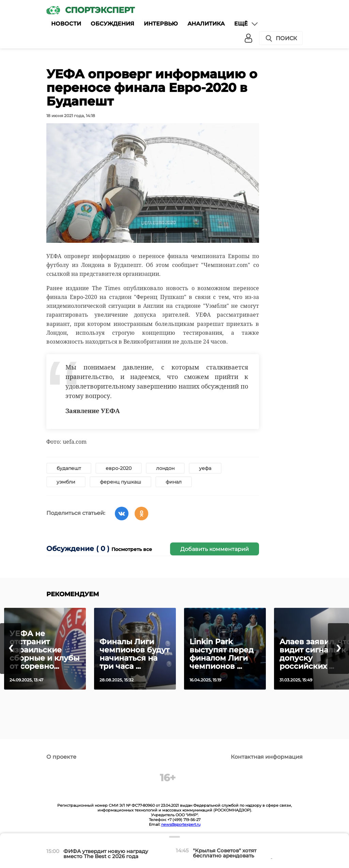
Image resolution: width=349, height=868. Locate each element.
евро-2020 (119, 468)
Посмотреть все (132, 549)
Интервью (161, 24)
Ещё (246, 24)
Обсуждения (112, 24)
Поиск (281, 38)
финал (174, 482)
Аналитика (206, 24)
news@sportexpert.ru (181, 824)
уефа (205, 468)
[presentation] (11, 649)
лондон (165, 468)
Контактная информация (267, 757)
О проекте (61, 757)
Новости (66, 24)
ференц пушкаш (120, 482)
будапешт (69, 468)
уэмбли (66, 482)
